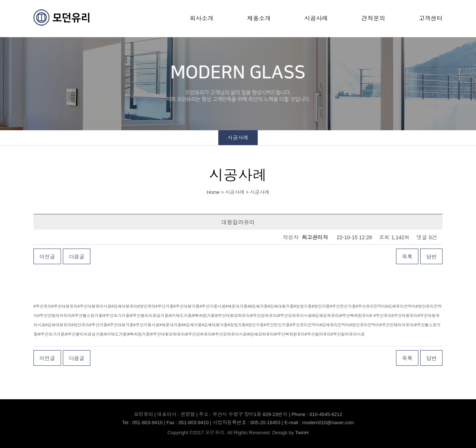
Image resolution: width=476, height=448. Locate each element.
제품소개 (259, 18)
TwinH (302, 433)
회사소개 (202, 18)
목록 (407, 257)
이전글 (47, 257)
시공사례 (316, 18)
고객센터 (431, 18)
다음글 (77, 257)
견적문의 (373, 18)
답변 (431, 257)
